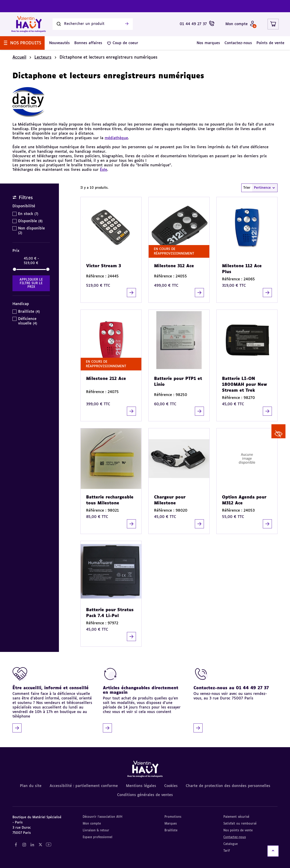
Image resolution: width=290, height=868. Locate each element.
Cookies (171, 786)
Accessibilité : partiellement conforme (84, 786)
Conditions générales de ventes (145, 795)
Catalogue (231, 844)
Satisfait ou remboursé (240, 824)
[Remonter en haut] (273, 851)
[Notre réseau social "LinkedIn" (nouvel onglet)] (32, 845)
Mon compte (92, 824)
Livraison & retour (96, 831)
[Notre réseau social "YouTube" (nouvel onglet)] (48, 845)
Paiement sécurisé (236, 817)
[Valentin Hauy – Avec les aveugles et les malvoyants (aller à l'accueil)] (29, 24)
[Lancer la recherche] (127, 24)
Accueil (19, 57)
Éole (104, 170)
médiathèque (116, 138)
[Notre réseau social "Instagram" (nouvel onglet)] (24, 845)
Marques (171, 824)
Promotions (173, 817)
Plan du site (31, 786)
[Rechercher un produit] (93, 24)
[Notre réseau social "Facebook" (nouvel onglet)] (16, 845)
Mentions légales (141, 786)
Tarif (227, 851)
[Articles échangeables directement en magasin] (143, 700)
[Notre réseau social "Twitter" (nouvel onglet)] (40, 845)
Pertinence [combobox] (265, 188)
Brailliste (171, 831)
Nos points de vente (238, 831)
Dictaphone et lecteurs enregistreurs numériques (109, 57)
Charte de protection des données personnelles (228, 786)
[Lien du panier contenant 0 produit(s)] (273, 24)
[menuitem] (22, 43)
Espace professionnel (98, 837)
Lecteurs (43, 57)
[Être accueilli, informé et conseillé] (53, 700)
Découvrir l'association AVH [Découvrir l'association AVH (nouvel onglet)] (103, 817)
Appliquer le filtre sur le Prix (31, 283)
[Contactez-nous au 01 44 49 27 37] (234, 700)
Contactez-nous (235, 837)
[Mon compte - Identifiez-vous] (240, 24)
